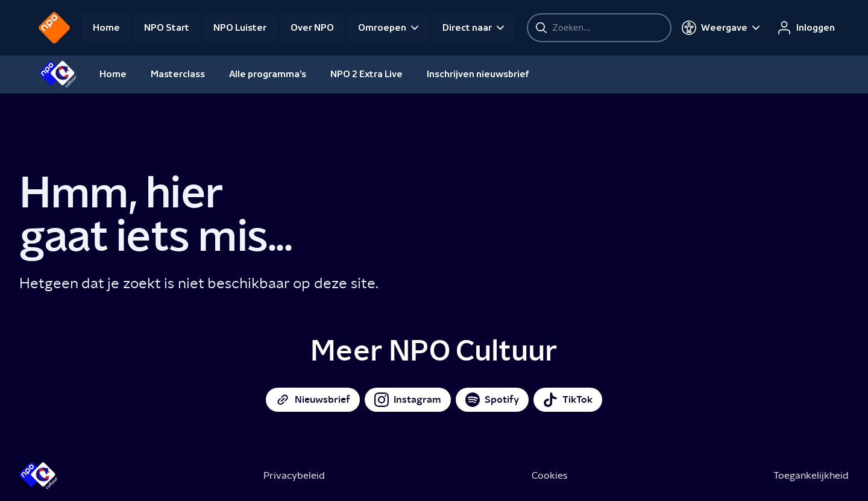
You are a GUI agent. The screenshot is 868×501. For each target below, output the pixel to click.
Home (106, 28)
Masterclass (178, 74)
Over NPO (312, 28)
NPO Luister (240, 28)
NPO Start (167, 28)
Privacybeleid (294, 475)
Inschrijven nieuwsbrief (478, 74)
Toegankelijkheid (811, 475)
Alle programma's (268, 74)
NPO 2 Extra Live (366, 74)
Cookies (549, 475)
